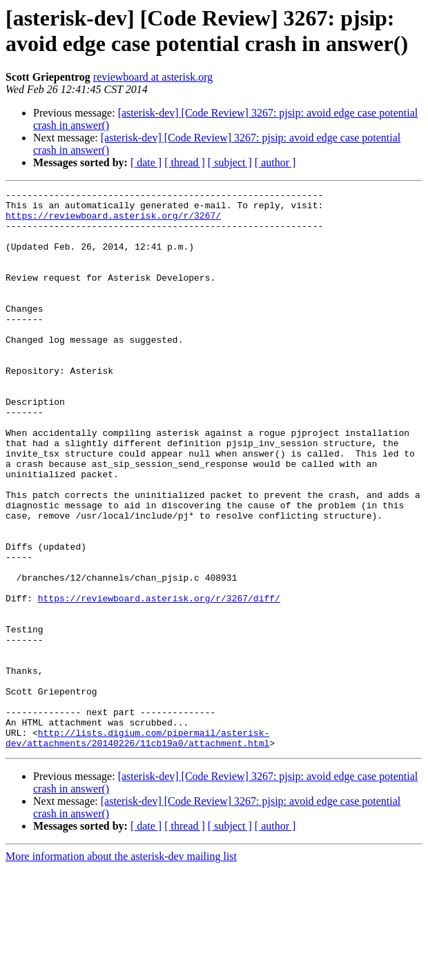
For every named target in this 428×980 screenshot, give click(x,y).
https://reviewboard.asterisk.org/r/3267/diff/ (159, 681)
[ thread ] (185, 162)
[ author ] (275, 162)
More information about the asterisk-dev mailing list (121, 968)
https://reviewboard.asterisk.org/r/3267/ (113, 221)
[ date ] (146, 162)
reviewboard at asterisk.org (153, 77)
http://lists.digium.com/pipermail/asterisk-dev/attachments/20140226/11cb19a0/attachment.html (137, 848)
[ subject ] (230, 162)
